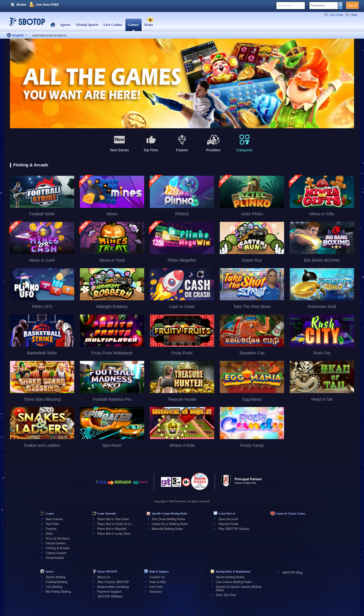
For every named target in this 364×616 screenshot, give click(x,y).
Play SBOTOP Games (234, 529)
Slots (49, 534)
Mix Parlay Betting (58, 592)
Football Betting (57, 582)
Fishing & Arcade (58, 548)
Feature (51, 529)
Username (285, 5)
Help (354, 15)
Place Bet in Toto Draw (113, 519)
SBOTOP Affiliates (110, 596)
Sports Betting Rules (230, 577)
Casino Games (56, 553)
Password (318, 5)
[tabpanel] (182, 84)
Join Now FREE (47, 5)
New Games (54, 519)
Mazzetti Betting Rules (167, 529)
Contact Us (157, 577)
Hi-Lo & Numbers (58, 538)
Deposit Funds (228, 524)
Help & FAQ (158, 582)
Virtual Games (56, 543)
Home (53, 25)
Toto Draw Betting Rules (169, 519)
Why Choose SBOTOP (113, 582)
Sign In (352, 5)
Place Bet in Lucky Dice (114, 534)
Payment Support (109, 592)
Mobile (21, 5)
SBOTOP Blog (292, 572)
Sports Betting (56, 577)
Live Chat (336, 15)
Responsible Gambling (113, 587)
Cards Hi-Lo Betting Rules (170, 524)
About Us (104, 577)
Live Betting (54, 587)
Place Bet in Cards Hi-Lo (114, 524)
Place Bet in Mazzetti (112, 529)
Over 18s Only (226, 595)
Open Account (228, 519)
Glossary (155, 592)
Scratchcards (55, 558)
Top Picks (52, 524)
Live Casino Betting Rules (234, 582)
